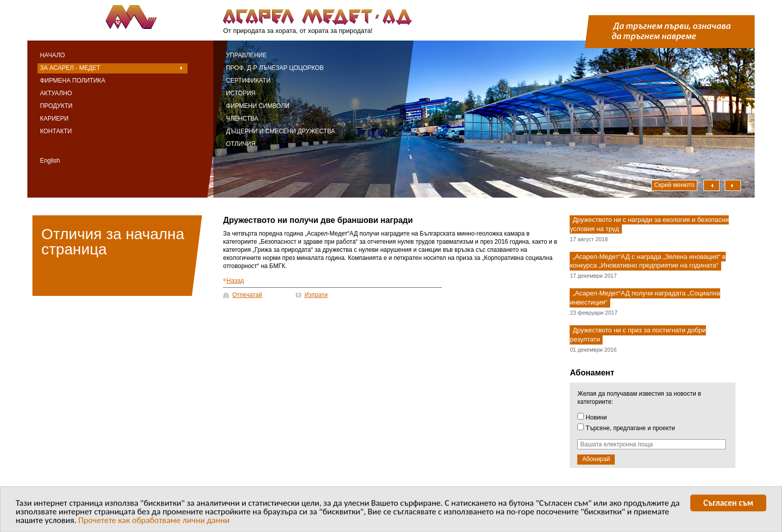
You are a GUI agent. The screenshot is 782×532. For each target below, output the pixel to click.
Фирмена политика (73, 81)
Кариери (54, 119)
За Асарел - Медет (70, 68)
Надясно (733, 185)
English (50, 161)
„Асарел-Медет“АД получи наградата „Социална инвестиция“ (645, 298)
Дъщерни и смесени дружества (281, 131)
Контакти (56, 131)
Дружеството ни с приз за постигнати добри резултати (638, 335)
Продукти (56, 106)
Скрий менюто (675, 185)
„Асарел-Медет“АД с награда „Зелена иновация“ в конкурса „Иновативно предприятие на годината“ (647, 261)
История (241, 93)
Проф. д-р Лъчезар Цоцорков (275, 68)
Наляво (712, 185)
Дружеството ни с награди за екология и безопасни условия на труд (649, 224)
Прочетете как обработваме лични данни (154, 522)
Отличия (241, 144)
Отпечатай (247, 295)
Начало (52, 55)
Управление (247, 55)
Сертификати (248, 81)
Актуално (56, 93)
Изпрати (316, 295)
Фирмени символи (258, 106)
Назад (233, 280)
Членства (242, 119)
